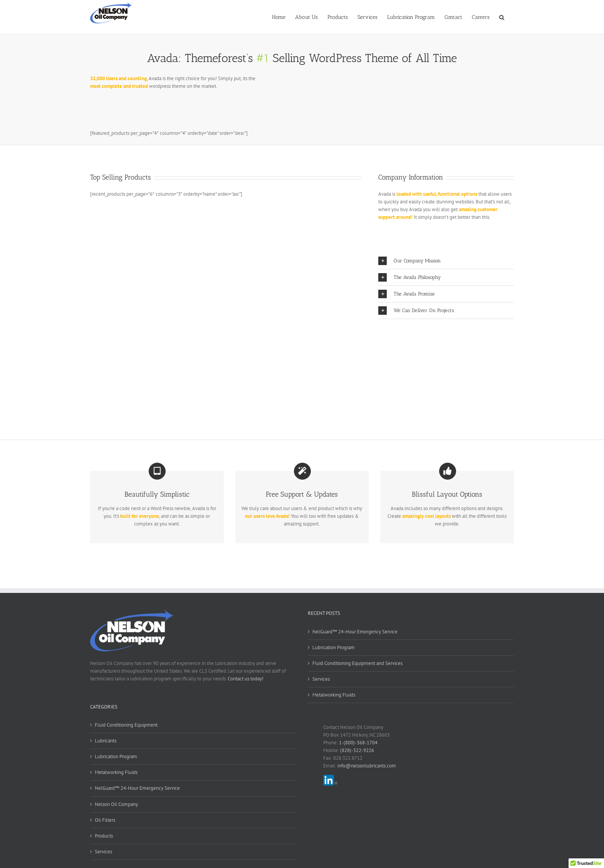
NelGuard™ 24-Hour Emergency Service (355, 632)
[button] (502, 17)
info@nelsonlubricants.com (367, 766)
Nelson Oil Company (116, 804)
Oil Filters (105, 820)
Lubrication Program (334, 647)
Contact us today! (246, 679)
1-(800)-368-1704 (358, 743)
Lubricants (106, 741)
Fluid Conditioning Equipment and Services (357, 663)
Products (104, 836)
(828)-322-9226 (357, 750)
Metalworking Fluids (334, 695)
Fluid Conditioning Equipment (126, 725)
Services (321, 679)
